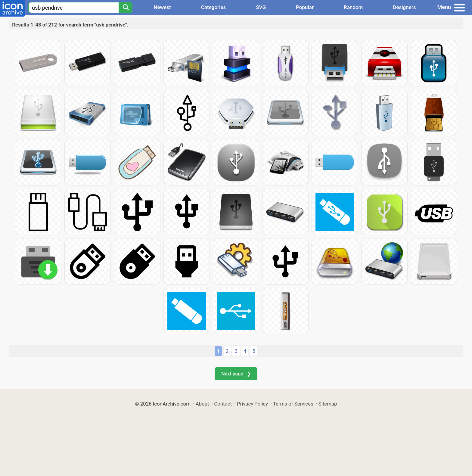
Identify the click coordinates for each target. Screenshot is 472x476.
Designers (404, 7)
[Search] (126, 8)
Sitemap (328, 404)
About (202, 404)
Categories (214, 7)
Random (353, 7)
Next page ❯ (236, 374)
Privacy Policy (252, 404)
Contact (223, 404)
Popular (305, 7)
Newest (162, 7)
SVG (261, 7)
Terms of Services (293, 404)
